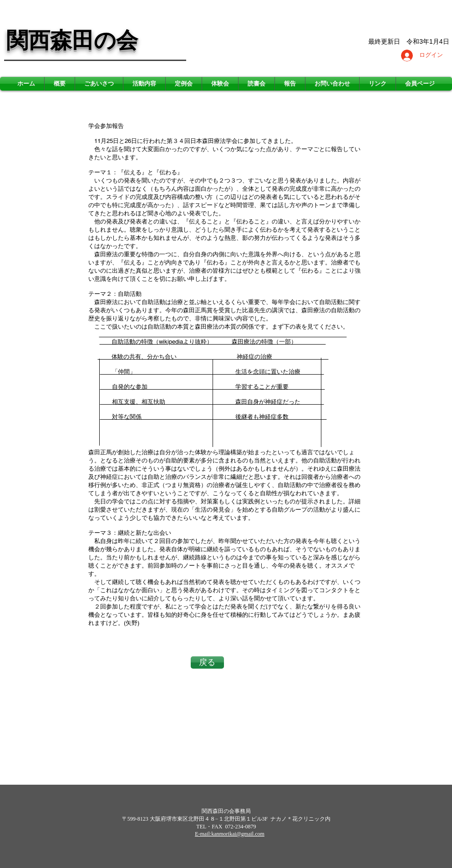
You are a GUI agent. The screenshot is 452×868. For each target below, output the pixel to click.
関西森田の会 (72, 40)
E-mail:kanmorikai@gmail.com (230, 834)
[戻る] (207, 662)
